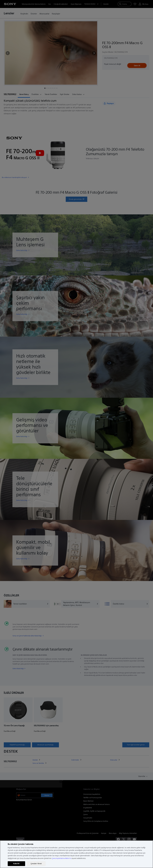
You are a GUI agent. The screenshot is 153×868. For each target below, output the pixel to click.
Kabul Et (16, 864)
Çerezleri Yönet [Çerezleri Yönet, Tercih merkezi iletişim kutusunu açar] (36, 864)
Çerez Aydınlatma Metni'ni (61, 858)
